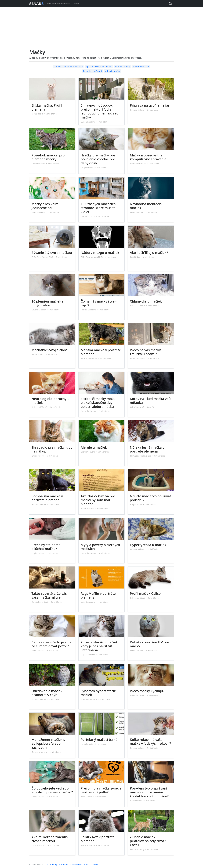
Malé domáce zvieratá (57, 4)
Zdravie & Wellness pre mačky (68, 66)
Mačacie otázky (123, 66)
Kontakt (94, 864)
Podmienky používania (57, 864)
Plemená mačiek (141, 66)
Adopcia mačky (112, 71)
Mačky (75, 4)
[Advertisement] (102, 30)
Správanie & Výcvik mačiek (99, 66)
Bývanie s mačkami (93, 71)
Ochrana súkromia (79, 864)
